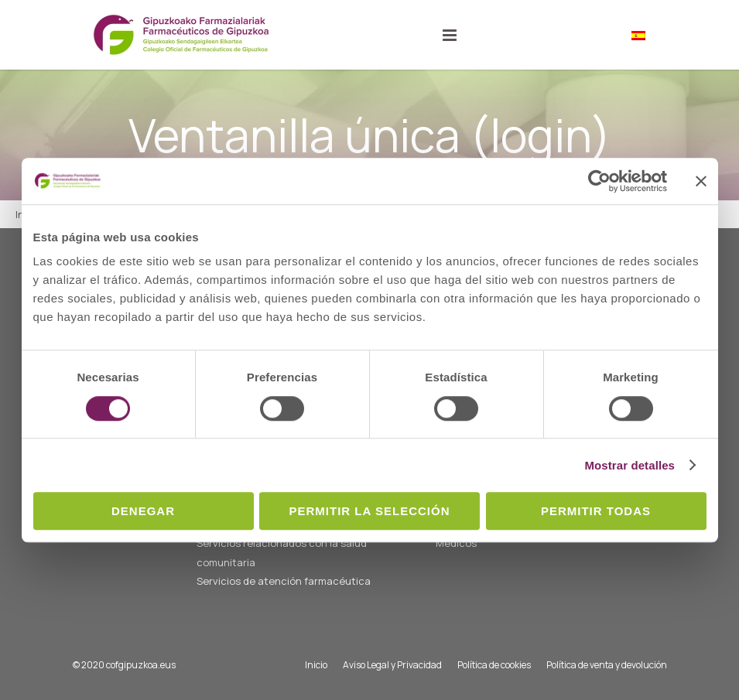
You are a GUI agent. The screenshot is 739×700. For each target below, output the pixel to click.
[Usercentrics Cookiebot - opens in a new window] (599, 181)
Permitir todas (596, 511)
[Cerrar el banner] (701, 181)
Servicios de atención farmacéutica (284, 581)
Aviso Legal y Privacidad (392, 665)
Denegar (143, 511)
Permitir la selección (370, 511)
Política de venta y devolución (607, 665)
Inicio (316, 665)
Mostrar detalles (630, 465)
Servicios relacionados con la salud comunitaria (282, 553)
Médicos (456, 543)
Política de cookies (494, 665)
